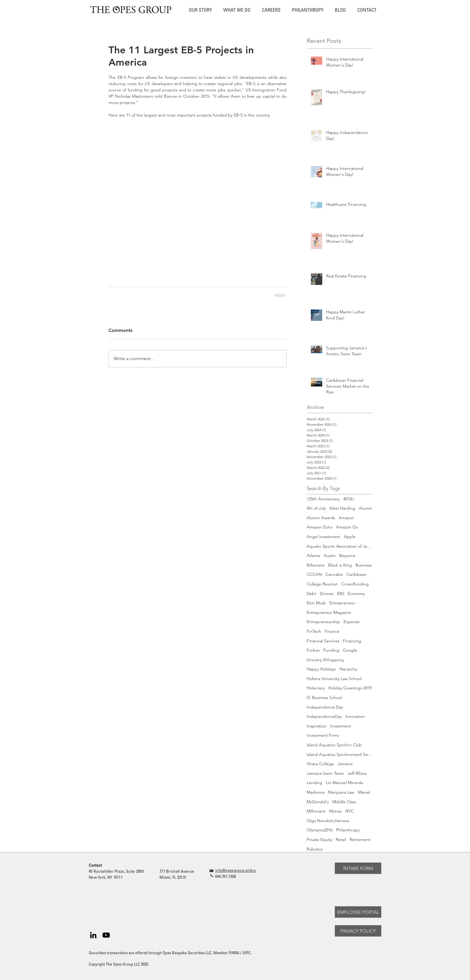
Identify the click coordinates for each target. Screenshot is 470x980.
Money (335, 811)
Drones (327, 594)
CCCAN (314, 574)
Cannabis (334, 574)
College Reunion (322, 584)
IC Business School (324, 697)
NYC (350, 811)
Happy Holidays (321, 669)
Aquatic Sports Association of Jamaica (340, 546)
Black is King (340, 565)
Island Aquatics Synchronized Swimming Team (340, 754)
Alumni (365, 508)
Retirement (360, 839)
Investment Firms (323, 735)
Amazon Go (347, 527)
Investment (341, 726)
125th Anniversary (323, 499)
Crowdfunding (355, 584)
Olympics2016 (320, 830)
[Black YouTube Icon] (106, 935)
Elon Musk (316, 603)
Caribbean (356, 574)
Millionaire (316, 811)
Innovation (355, 716)
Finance (332, 631)
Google (350, 650)
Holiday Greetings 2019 (350, 688)
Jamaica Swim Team (325, 773)
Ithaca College (320, 764)
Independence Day (325, 707)
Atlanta (313, 555)
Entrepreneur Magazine (329, 612)
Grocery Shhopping (325, 660)
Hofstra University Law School (334, 679)
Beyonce (347, 555)
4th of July (316, 508)
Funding (331, 650)
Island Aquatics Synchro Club (334, 745)
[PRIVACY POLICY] (358, 931)
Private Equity (319, 839)
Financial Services (323, 641)
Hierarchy (348, 669)
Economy (356, 594)
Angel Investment (323, 537)
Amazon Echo (320, 527)
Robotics (315, 849)
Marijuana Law (341, 792)
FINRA (234, 953)
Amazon (346, 518)
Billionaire (316, 565)
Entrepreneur (342, 603)
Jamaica (345, 764)
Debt (311, 594)
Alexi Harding (342, 508)
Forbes (313, 650)
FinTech (314, 631)
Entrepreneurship (323, 622)
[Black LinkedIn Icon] (93, 935)
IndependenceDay (324, 716)
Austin (330, 555)
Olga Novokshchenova (328, 821)
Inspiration (317, 726)
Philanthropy (348, 830)
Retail (341, 839)
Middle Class (344, 802)
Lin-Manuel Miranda (344, 783)
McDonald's (318, 802)
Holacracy (316, 688)
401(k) (349, 499)
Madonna (315, 792)
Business (364, 565)
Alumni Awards (321, 518)
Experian (352, 622)
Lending (314, 783)
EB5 (341, 594)
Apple (350, 537)
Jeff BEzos (357, 773)
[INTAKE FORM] (358, 868)
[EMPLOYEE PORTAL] (358, 912)
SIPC (247, 953)
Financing (352, 641)
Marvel (364, 792)
